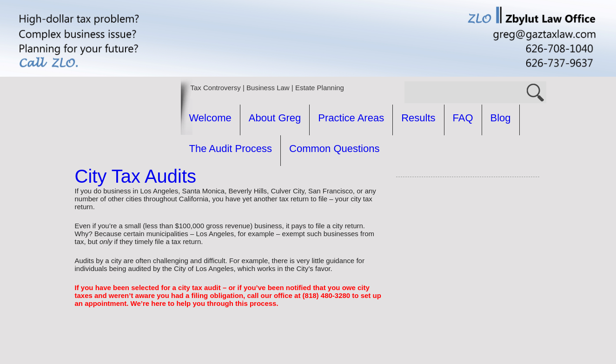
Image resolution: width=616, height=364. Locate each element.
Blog (501, 118)
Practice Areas (351, 118)
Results (418, 118)
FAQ (463, 118)
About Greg (275, 118)
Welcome (210, 118)
